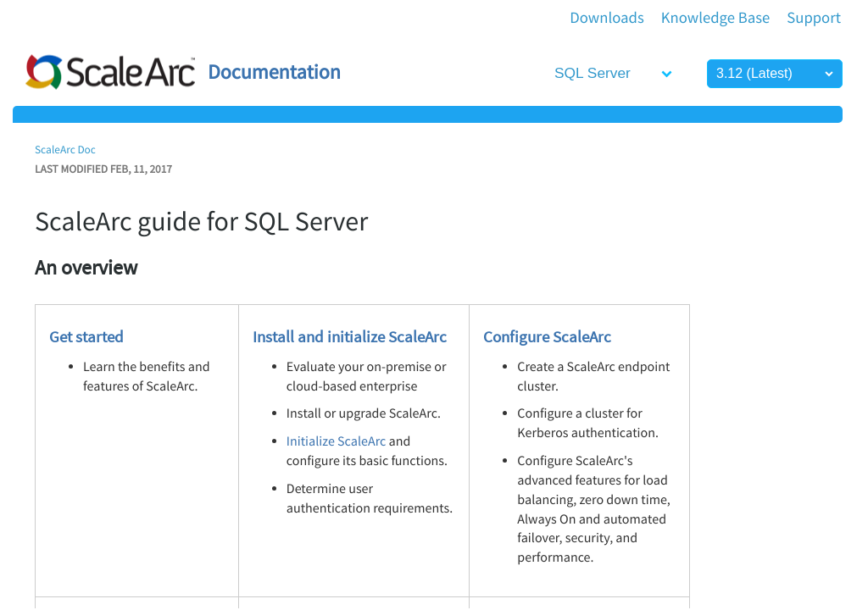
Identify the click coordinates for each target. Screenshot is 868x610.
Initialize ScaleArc (337, 441)
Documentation (274, 72)
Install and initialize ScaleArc (350, 337)
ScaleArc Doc (65, 150)
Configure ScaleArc (547, 337)
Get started (86, 337)
